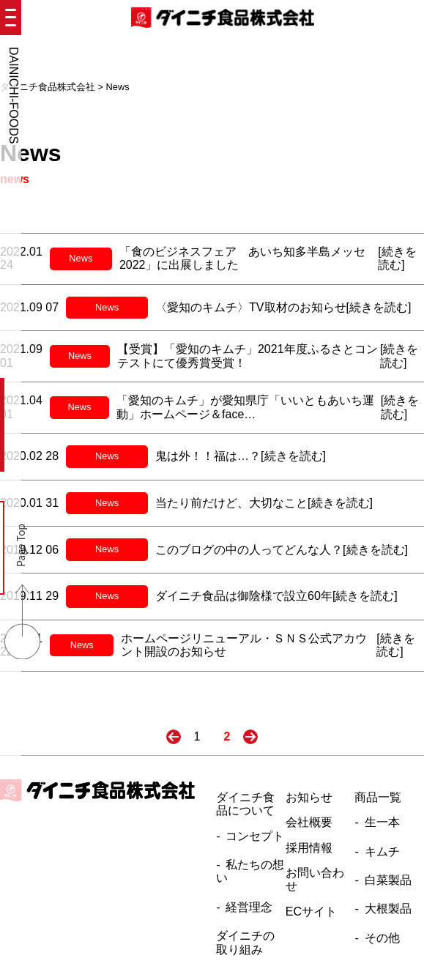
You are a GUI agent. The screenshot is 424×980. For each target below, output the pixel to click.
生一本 (382, 822)
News (81, 258)
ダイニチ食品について (245, 804)
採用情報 (309, 848)
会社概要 (309, 822)
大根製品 (388, 909)
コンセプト (255, 836)
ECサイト (311, 912)
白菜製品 (388, 880)
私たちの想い (250, 871)
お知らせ (309, 797)
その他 (382, 938)
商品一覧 (378, 797)
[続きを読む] (397, 258)
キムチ (382, 851)
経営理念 (249, 907)
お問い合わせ (315, 879)
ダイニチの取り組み (245, 942)
